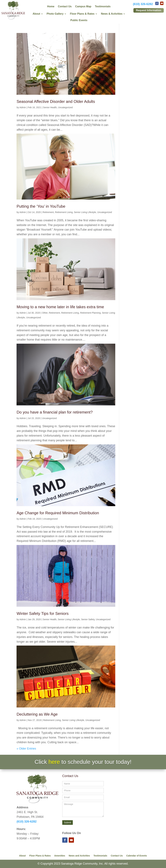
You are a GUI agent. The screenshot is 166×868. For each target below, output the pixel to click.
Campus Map (83, 7)
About (22, 856)
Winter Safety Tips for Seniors (43, 613)
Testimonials (103, 7)
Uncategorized (65, 107)
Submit (68, 823)
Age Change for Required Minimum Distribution (58, 513)
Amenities (60, 856)
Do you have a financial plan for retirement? (55, 412)
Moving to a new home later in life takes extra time (60, 307)
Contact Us (65, 7)
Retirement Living (64, 212)
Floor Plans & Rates (40, 856)
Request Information (149, 10)
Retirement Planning (90, 313)
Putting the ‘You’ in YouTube (41, 206)
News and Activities (79, 856)
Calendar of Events (137, 856)
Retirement (48, 212)
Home (51, 7)
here (54, 762)
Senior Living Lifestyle (85, 212)
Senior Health (50, 107)
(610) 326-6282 (143, 4)
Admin (23, 107)
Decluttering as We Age (37, 714)
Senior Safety (88, 619)
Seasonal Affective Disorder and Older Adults (56, 101)
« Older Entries (26, 749)
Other (45, 313)
